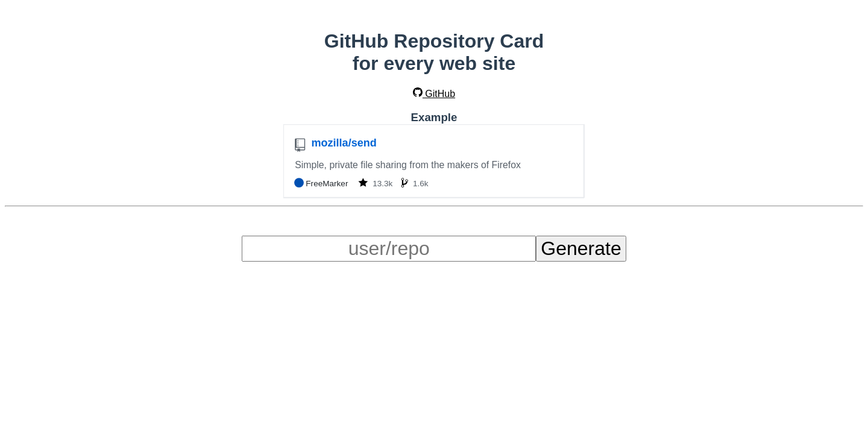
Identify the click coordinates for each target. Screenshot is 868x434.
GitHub (434, 94)
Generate (581, 248)
